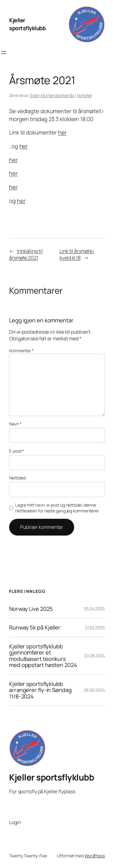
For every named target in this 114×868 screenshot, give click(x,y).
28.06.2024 (94, 690)
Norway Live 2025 (31, 609)
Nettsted (17, 478)
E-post (17, 451)
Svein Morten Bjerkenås (52, 95)
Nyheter (84, 95)
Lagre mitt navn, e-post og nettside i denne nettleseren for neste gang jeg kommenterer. (57, 508)
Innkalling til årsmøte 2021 (26, 255)
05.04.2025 (94, 609)
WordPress (95, 856)
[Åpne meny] (4, 52)
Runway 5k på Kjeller (35, 627)
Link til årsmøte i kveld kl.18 (77, 255)
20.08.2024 (94, 656)
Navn (15, 424)
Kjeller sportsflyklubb (27, 24)
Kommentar (21, 351)
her (62, 132)
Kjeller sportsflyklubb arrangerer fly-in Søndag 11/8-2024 (40, 690)
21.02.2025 (95, 628)
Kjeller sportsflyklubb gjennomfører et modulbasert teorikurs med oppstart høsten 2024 (43, 656)
